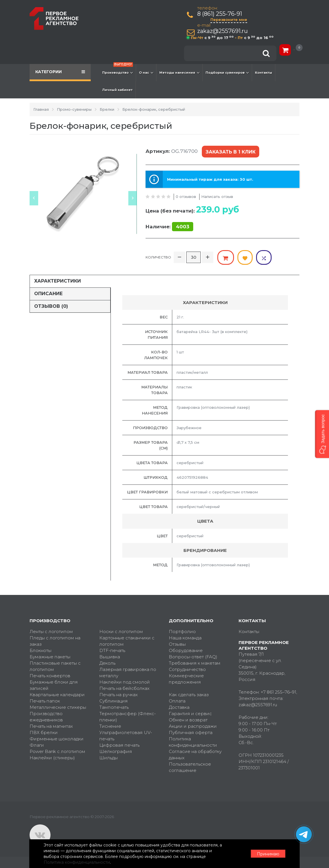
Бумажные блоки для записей (54, 685)
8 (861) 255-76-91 (220, 14)
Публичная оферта (191, 732)
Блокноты (40, 650)
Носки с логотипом (121, 631)
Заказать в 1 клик (231, 152)
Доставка (179, 707)
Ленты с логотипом (51, 631)
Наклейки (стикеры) (52, 757)
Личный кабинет (117, 90)
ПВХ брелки (44, 732)
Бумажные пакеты (50, 656)
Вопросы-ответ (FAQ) (193, 656)
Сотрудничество (187, 669)
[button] (322, 434)
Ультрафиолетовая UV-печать (126, 735)
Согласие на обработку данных (195, 754)
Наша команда (185, 638)
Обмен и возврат (188, 720)
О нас (146, 73)
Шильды (109, 757)
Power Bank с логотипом (57, 751)
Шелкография (116, 751)
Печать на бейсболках (124, 688)
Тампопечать (114, 707)
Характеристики (58, 281)
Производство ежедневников (46, 716)
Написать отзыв (217, 196)
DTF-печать (112, 650)
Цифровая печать (119, 745)
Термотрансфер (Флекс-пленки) (128, 716)
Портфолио (182, 631)
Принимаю (268, 854)
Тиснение (110, 726)
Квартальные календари (57, 694)
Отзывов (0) (51, 306)
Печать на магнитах (51, 726)
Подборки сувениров (227, 73)
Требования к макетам (195, 663)
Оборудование (186, 650)
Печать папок (45, 701)
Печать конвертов (50, 675)
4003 (183, 227)
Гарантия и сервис (190, 713)
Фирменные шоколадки (57, 738)
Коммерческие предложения (186, 679)
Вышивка (110, 656)
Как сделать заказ (189, 694)
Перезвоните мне (229, 20)
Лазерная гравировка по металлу (128, 672)
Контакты (264, 73)
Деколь (107, 663)
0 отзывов (186, 196)
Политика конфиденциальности (193, 742)
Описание (48, 293)
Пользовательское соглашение (190, 767)
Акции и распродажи (193, 726)
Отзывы (177, 644)
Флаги (37, 745)
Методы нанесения (179, 73)
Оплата (177, 701)
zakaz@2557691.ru (222, 31)
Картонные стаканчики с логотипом (127, 641)
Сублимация (114, 701)
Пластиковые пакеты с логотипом (55, 666)
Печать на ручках (119, 694)
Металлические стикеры (58, 707)
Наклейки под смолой (125, 682)
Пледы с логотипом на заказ (55, 641)
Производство (118, 70)
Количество (158, 257)
